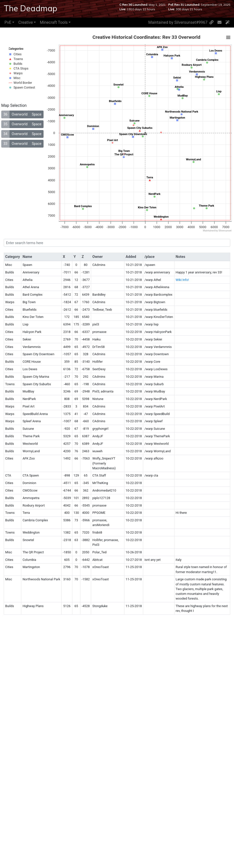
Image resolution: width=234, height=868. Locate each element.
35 (6, 124)
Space (37, 114)
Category (13, 257)
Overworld (20, 114)
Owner (98, 257)
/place (149, 257)
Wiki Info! (182, 280)
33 (6, 144)
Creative (26, 22)
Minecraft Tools (54, 22)
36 (6, 114)
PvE (8, 22)
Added (131, 257)
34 (6, 134)
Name (27, 257)
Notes (180, 257)
